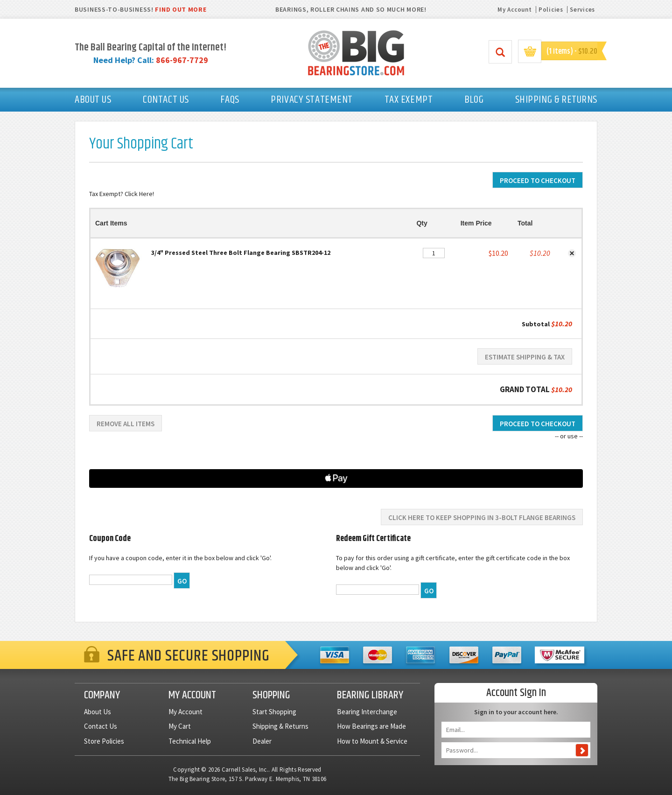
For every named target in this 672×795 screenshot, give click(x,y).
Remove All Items (126, 424)
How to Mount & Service (372, 741)
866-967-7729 (182, 60)
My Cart (180, 726)
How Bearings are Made (371, 726)
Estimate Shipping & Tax (525, 357)
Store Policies (104, 741)
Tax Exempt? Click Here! (122, 194)
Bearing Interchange (367, 712)
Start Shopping (274, 712)
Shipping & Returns (280, 726)
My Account (514, 10)
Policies (551, 10)
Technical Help (190, 741)
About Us (98, 712)
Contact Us (101, 726)
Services (582, 10)
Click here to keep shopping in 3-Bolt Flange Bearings (482, 517)
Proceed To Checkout (538, 180)
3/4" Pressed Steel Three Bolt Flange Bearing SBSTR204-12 (241, 253)
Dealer (262, 741)
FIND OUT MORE (181, 9)
